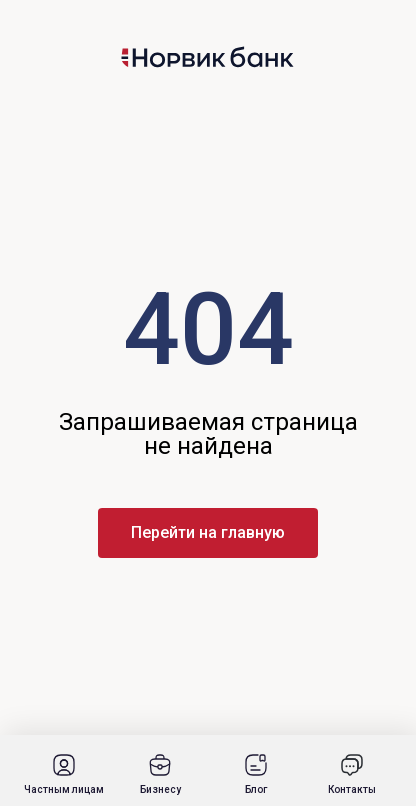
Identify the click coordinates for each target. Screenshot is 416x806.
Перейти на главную (208, 532)
